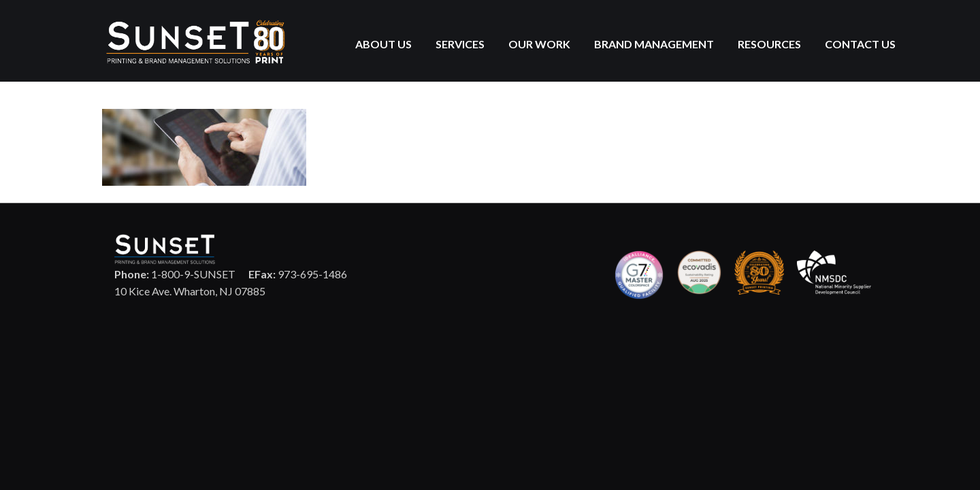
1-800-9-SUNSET (175, 274)
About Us (383, 44)
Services (460, 44)
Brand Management (654, 44)
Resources (769, 44)
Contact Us (860, 44)
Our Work (539, 44)
